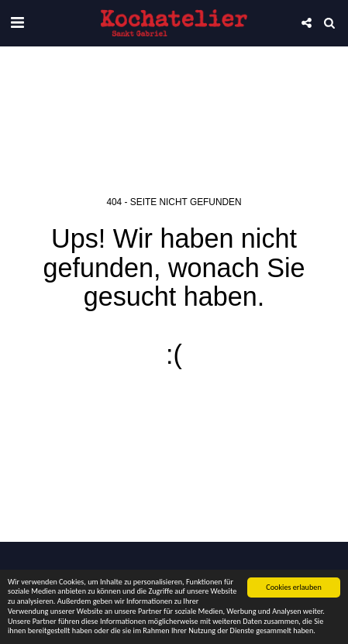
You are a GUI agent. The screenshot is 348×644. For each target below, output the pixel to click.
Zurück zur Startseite (174, 409)
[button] (17, 22)
